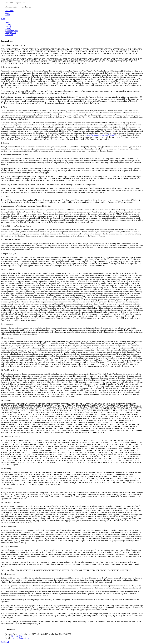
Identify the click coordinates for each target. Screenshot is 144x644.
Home (8, 22)
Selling (8, 29)
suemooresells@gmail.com (20, 638)
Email (8, 15)
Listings (8, 25)
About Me (9, 35)
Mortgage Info (11, 33)
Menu (3, 19)
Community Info (12, 31)
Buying (8, 27)
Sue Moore (9, 11)
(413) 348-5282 (17, 636)
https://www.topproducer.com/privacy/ (101, 135)
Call (7, 13)
